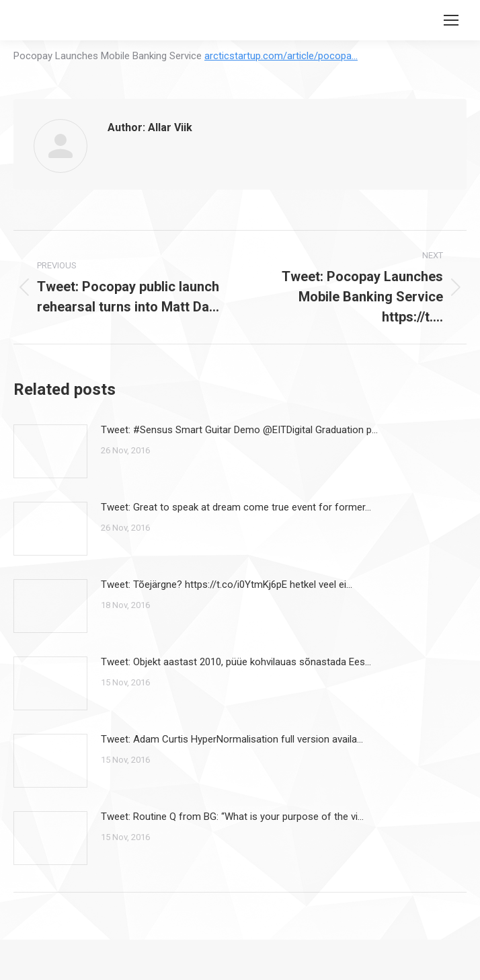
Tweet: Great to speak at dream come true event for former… (236, 507)
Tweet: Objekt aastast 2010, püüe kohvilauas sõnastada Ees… (236, 662)
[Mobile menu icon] (451, 20)
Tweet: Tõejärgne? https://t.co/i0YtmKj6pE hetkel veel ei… (227, 585)
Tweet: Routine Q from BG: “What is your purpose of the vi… (232, 817)
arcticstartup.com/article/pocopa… (281, 56)
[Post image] (50, 451)
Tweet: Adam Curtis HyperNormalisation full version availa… (232, 739)
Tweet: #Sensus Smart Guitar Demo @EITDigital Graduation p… (239, 430)
